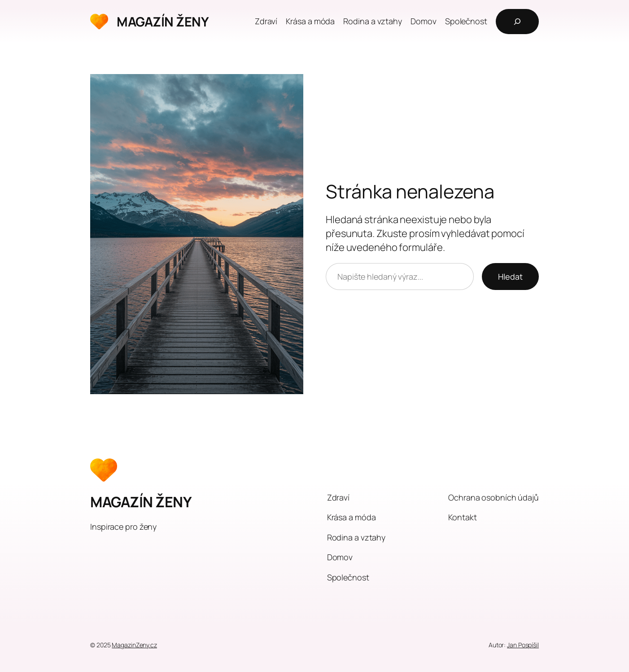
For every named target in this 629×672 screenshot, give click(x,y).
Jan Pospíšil (523, 645)
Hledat (510, 277)
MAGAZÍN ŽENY (163, 22)
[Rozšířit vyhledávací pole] (517, 22)
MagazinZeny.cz (134, 645)
